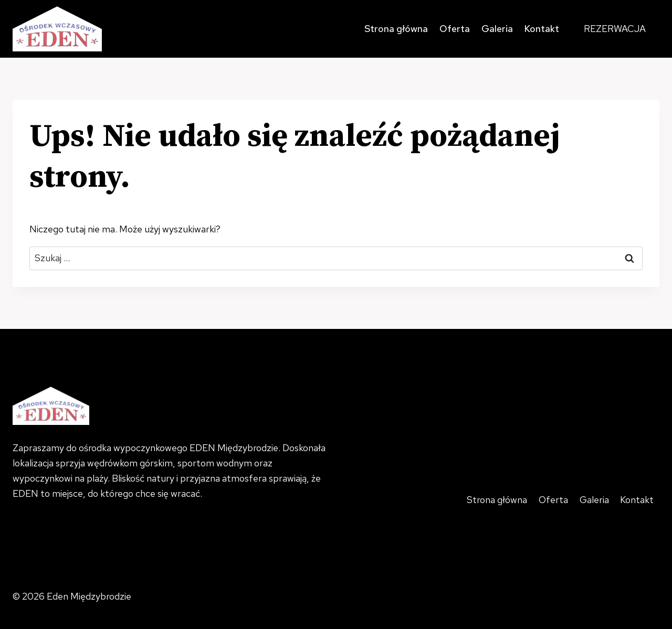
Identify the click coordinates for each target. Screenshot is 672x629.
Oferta (455, 29)
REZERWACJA (615, 29)
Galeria (497, 29)
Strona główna (396, 29)
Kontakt (542, 29)
